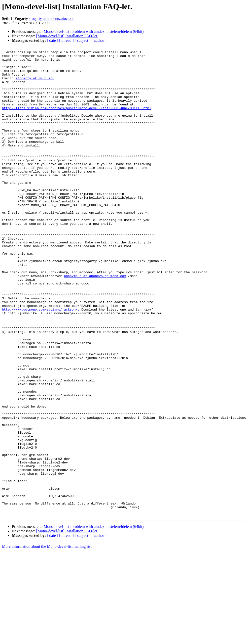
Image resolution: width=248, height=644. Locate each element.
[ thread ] (66, 40)
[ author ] (99, 40)
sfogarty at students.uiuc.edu (52, 19)
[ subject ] (83, 40)
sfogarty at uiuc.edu (35, 84)
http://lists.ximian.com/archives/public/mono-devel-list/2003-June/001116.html (77, 120)
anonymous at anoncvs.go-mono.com (95, 321)
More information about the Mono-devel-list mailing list (47, 640)
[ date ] (53, 40)
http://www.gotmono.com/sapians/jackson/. (41, 362)
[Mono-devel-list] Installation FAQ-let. (67, 36)
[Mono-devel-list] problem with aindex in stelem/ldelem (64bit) (93, 31)
